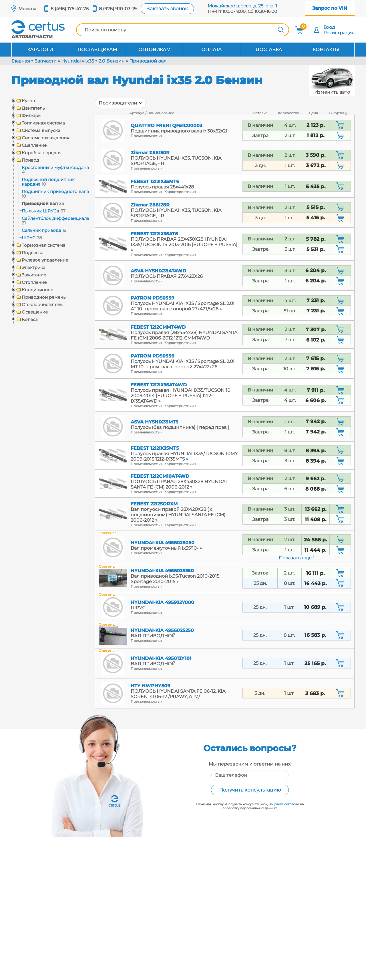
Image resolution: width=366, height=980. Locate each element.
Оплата (211, 50)
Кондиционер (37, 290)
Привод (30, 160)
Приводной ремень (44, 297)
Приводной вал (148, 61)
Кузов (28, 101)
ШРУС (29, 238)
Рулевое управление (45, 260)
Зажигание (34, 275)
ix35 (90, 61)
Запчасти (46, 61)
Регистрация (339, 33)
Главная (21, 61)
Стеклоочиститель (42, 305)
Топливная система (43, 123)
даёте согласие (287, 804)
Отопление (34, 282)
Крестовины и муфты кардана (55, 167)
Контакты (326, 50)
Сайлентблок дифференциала (55, 218)
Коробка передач (42, 153)
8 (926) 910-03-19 (118, 9)
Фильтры (32, 116)
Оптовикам (154, 50)
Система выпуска (41, 130)
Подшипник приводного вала (55, 191)
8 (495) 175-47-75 (70, 9)
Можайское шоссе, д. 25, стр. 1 (242, 6)
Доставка (269, 50)
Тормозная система (44, 245)
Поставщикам (97, 50)
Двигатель (33, 108)
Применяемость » (146, 136)
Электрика (34, 268)
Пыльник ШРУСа (40, 211)
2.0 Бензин (112, 61)
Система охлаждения (45, 138)
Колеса (30, 320)
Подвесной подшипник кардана (48, 182)
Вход (329, 27)
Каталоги (40, 50)
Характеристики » (180, 192)
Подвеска (33, 253)
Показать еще (297, 558)
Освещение (35, 312)
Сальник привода (41, 230)
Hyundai (71, 61)
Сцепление (34, 145)
